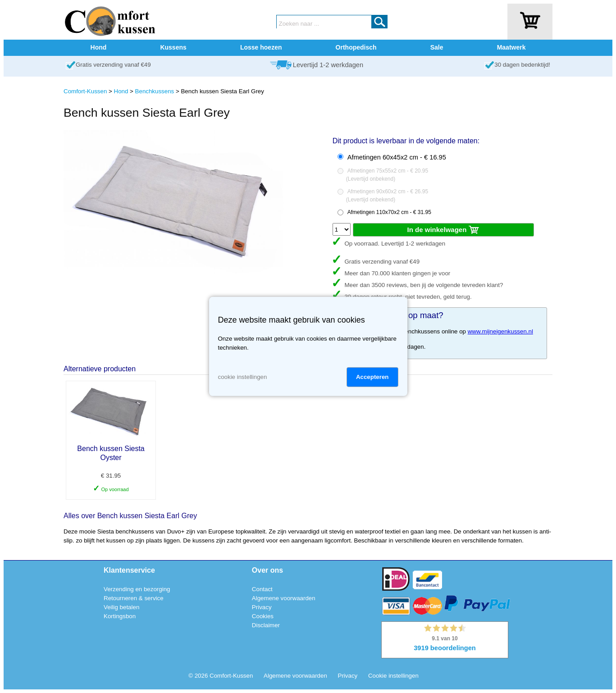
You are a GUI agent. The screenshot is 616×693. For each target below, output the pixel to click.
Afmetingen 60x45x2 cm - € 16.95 (397, 157)
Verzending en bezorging (137, 589)
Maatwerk (511, 47)
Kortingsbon (120, 616)
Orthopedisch (356, 47)
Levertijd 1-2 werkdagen (328, 65)
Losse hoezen (261, 47)
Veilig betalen (121, 607)
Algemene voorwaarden (284, 598)
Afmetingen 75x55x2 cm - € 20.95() (387, 175)
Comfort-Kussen (85, 91)
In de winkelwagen (444, 230)
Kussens (173, 47)
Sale (437, 47)
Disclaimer (266, 625)
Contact (262, 589)
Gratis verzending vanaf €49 (113, 65)
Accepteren (372, 377)
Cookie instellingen (393, 676)
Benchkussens (155, 91)
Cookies (263, 616)
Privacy (262, 607)
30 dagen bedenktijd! (522, 65)
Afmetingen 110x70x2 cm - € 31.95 (389, 212)
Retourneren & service (134, 598)
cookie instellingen (243, 377)
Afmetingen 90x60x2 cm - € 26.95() (387, 196)
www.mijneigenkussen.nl (500, 331)
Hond (99, 47)
